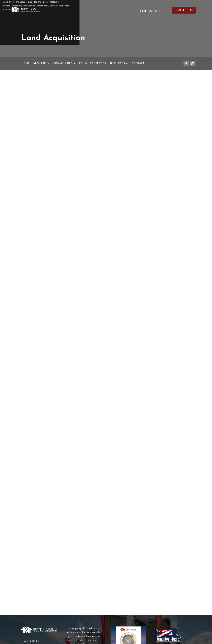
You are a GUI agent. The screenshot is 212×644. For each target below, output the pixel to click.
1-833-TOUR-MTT (150, 11)
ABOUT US (40, 63)
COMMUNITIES (63, 63)
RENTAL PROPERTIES (93, 63)
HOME (26, 63)
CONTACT (138, 63)
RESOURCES (117, 63)
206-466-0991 (29, 618)
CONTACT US (184, 10)
